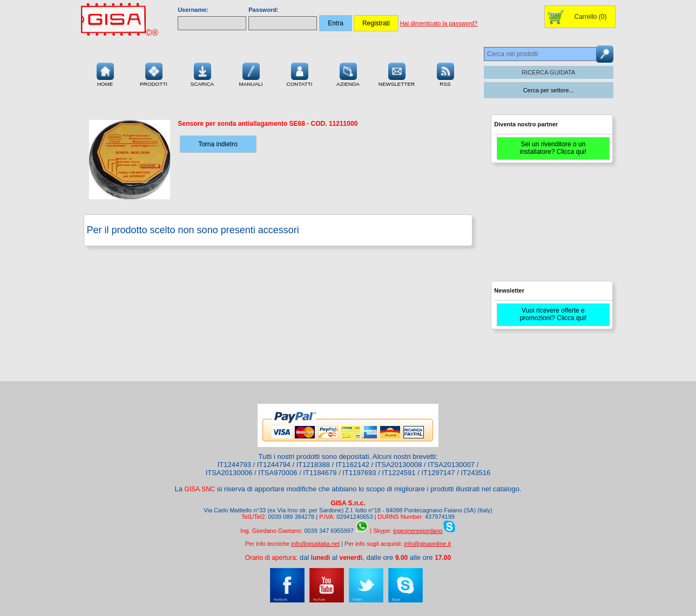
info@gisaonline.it (427, 544)
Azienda (348, 73)
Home (105, 73)
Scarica (202, 73)
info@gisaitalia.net (315, 544)
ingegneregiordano (418, 531)
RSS (445, 73)
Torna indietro (218, 144)
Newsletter (397, 73)
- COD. (268, 124)
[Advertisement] (550, 227)
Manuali (251, 73)
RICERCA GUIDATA (548, 72)
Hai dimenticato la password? (439, 23)
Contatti (300, 73)
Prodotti (154, 73)
